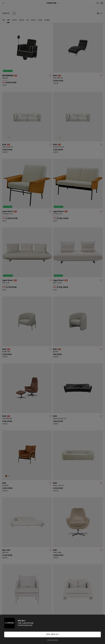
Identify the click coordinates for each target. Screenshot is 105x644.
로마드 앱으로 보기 (52, 634)
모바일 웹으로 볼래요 (52, 640)
